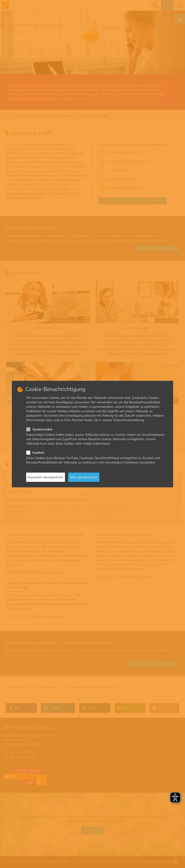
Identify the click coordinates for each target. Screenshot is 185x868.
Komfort (38, 453)
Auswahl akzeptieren (46, 477)
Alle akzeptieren (84, 477)
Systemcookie (42, 429)
